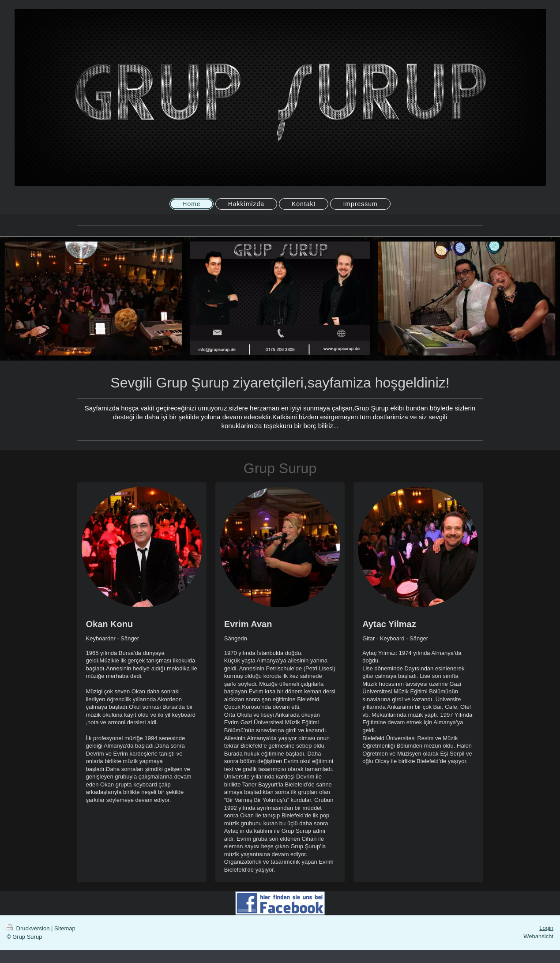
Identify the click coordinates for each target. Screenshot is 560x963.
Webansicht (538, 936)
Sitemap (65, 928)
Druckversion (29, 928)
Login (546, 928)
